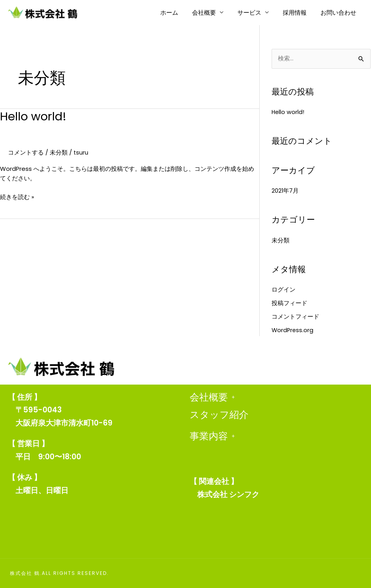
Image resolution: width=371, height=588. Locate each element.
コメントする (26, 152)
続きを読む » (17, 197)
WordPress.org (293, 330)
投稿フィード (289, 303)
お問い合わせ (339, 13)
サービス (254, 13)
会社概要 (211, 13)
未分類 (59, 152)
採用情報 (297, 13)
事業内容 (212, 436)
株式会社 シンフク (228, 494)
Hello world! (34, 116)
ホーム (178, 13)
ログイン (284, 290)
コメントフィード (295, 316)
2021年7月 (285, 191)
